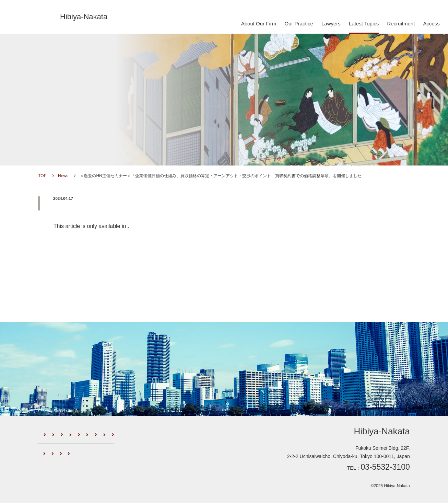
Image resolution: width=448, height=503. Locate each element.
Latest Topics (364, 24)
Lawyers (331, 24)
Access (431, 24)
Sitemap (196, 461)
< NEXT (46, 285)
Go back (224, 285)
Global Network (56, 461)
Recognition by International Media (112, 461)
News (54, 99)
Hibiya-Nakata (84, 17)
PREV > (401, 285)
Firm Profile (95, 433)
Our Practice (299, 24)
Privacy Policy (166, 461)
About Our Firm (259, 24)
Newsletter (53, 442)
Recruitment (401, 24)
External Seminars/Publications (105, 442)
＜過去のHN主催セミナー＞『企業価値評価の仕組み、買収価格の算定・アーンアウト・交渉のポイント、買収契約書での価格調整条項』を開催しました (229, 208)
